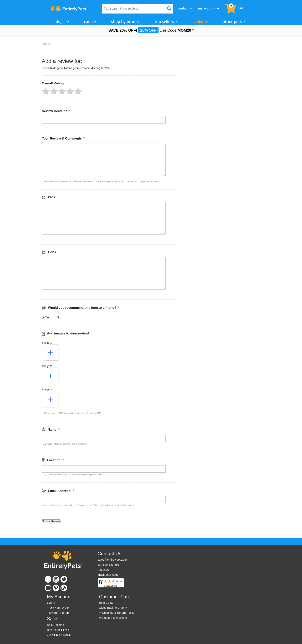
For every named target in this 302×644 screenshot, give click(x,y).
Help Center (107, 603)
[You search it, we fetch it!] (132, 9)
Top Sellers (167, 22)
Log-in (51, 603)
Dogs (62, 22)
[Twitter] (64, 579)
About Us (104, 570)
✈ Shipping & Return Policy (117, 613)
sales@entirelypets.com (113, 560)
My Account (209, 8)
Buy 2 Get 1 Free (58, 630)
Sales (201, 22)
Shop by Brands (125, 22)
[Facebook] (48, 579)
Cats (90, 22)
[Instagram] (56, 579)
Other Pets (234, 22)
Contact (185, 8)
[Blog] (64, 588)
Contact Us (110, 554)
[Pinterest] (56, 588)
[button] (46, 91)
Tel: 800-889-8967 (109, 565)
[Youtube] (48, 588)
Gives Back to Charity (113, 608)
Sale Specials (56, 625)
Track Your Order (109, 575)
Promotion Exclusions (113, 618)
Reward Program (59, 613)
